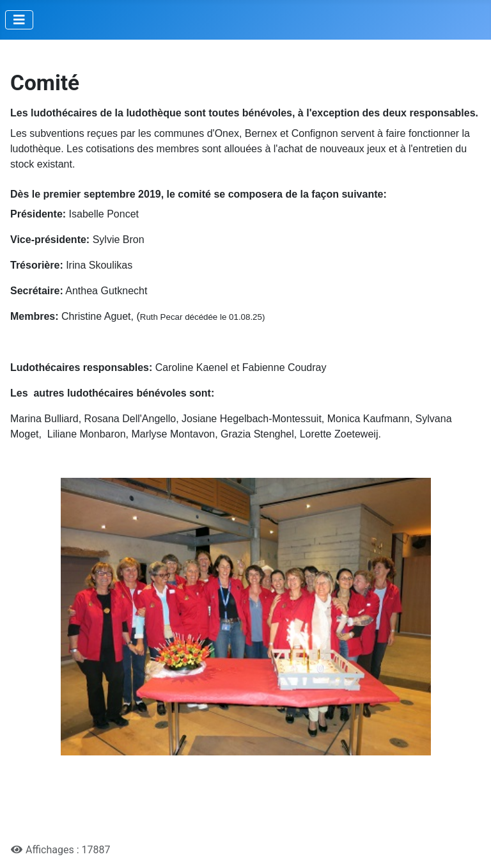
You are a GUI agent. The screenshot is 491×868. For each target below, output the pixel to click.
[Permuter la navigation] (19, 20)
